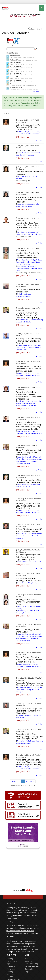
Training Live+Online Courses (11, 974)
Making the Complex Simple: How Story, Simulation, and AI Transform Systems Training (29, 762)
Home (27, 959)
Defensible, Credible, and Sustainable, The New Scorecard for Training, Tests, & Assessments (29, 396)
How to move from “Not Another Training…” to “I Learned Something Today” (28, 315)
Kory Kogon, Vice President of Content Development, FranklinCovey (29, 233)
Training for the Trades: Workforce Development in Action (28, 602)
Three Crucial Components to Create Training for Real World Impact (29, 452)
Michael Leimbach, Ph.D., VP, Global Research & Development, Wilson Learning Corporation (29, 262)
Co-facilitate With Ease (26, 151)
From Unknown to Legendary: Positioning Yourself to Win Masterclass (29, 711)
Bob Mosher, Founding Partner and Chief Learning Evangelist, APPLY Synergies (29, 690)
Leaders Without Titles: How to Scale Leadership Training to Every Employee (29, 369)
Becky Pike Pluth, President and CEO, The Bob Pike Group (28, 154)
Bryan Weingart (15, 56)
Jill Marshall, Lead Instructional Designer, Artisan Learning (27, 612)
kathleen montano (16, 87)
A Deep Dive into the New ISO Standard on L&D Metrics (29, 530)
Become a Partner (32, 966)
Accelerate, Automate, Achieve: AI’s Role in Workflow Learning (29, 684)
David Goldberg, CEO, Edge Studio (29, 562)
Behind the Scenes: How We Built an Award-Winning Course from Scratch (28, 127)
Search (32, 29)
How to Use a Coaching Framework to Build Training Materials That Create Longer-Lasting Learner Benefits (29, 426)
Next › (32, 781)
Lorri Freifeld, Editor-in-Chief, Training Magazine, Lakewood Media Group (29, 268)
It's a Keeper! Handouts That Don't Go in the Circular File (29, 481)
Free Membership (31, 964)
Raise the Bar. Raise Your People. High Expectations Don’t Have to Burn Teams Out (28, 226)
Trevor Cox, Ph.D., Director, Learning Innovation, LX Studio (29, 321)
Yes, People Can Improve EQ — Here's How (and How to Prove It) (28, 341)
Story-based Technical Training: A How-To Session (28, 579)
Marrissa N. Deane (16, 63)
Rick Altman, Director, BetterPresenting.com (24, 295)
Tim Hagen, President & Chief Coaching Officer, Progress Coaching (29, 432)
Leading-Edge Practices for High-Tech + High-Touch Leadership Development (28, 255)
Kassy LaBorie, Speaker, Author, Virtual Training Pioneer (28, 205)
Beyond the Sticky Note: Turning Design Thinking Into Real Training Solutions (29, 736)
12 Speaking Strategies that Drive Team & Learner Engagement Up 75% (28, 557)
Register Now (23, 137)
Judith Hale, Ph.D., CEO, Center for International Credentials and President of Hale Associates (28, 403)
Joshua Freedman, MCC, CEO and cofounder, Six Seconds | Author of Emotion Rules (29, 347)
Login (27, 972)
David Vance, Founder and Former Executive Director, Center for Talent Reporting (29, 536)
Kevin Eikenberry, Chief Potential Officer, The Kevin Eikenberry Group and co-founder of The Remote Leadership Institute (29, 460)
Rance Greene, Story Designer (28, 583)
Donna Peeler (14, 84)
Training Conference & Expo (12, 961)
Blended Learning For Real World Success (28, 631)
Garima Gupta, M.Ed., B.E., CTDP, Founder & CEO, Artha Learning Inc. (28, 133)
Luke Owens (14, 59)
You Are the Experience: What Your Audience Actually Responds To (29, 200)
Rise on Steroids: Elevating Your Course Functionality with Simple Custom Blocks (29, 659)
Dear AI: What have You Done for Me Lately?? (29, 291)
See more (36, 92)
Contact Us (29, 969)
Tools (39, 141)
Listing (6, 113)
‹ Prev (14, 781)
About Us (11, 903)
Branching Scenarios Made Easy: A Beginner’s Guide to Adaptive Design (28, 506)
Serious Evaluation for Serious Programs (29, 173)
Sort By (41, 29)
